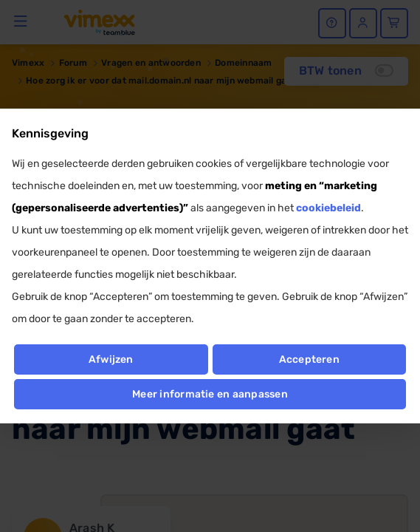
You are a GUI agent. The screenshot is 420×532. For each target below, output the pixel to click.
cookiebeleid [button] (328, 208)
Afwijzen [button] (111, 359)
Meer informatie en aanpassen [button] (210, 394)
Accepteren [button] (309, 359)
